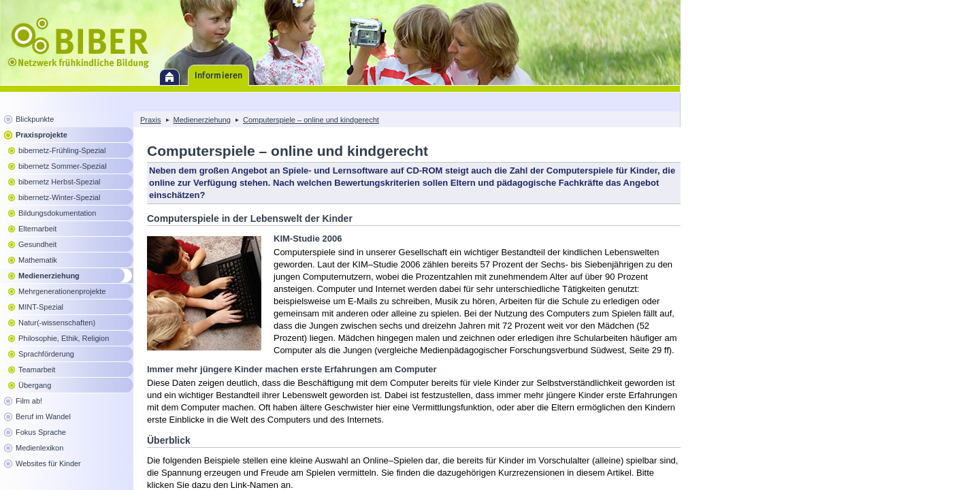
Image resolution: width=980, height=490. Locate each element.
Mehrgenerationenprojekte (62, 291)
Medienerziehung (49, 276)
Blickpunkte (35, 119)
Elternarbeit (37, 229)
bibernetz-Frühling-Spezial (62, 150)
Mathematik (38, 260)
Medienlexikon (39, 448)
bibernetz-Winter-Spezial (59, 197)
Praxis (151, 120)
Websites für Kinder (48, 463)
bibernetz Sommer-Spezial (63, 166)
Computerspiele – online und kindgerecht (311, 120)
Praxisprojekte (42, 135)
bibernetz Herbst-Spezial (59, 182)
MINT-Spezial (41, 307)
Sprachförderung (46, 354)
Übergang (35, 385)
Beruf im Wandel (43, 416)
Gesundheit (37, 244)
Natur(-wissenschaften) (57, 323)
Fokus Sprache (41, 432)
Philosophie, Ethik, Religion (64, 338)
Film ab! (29, 401)
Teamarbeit (37, 370)
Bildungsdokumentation (57, 213)
